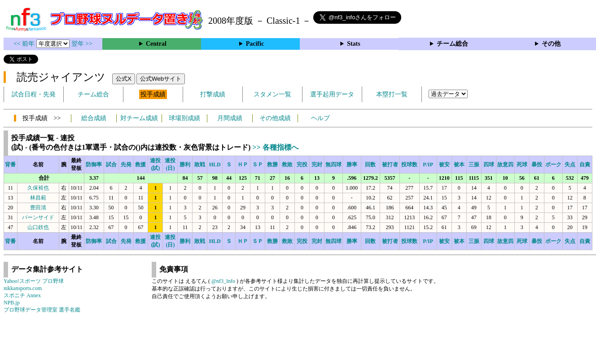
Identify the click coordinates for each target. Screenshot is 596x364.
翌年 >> (82, 44)
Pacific (255, 44)
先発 (126, 165)
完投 (302, 165)
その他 (551, 44)
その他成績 (275, 118)
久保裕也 (38, 188)
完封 (317, 165)
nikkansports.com (23, 288)
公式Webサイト (161, 79)
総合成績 (94, 118)
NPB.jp (12, 303)
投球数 (409, 165)
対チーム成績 (139, 118)
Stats (354, 44)
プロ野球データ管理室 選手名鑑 (42, 310)
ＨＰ (243, 165)
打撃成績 (213, 94)
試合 (111, 165)
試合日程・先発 (34, 94)
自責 (585, 165)
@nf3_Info (223, 281)
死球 (522, 165)
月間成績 (230, 118)
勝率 (352, 165)
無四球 (333, 165)
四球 (489, 165)
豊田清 (38, 208)
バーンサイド (38, 217)
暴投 (537, 165)
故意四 (505, 165)
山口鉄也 (38, 227)
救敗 (287, 165)
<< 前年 (25, 44)
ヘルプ (320, 118)
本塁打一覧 (392, 94)
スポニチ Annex (22, 295)
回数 (370, 165)
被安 (444, 165)
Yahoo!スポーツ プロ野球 (34, 281)
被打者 (390, 165)
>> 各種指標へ (275, 147)
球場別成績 (184, 118)
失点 (570, 165)
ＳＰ (258, 165)
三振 (474, 165)
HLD (215, 165)
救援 (140, 165)
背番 (10, 165)
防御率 (94, 165)
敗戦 (200, 165)
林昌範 (38, 198)
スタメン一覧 (272, 94)
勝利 (185, 165)
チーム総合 (452, 44)
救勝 (272, 165)
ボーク (553, 165)
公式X (124, 79)
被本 (459, 165)
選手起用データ (332, 94)
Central (156, 44)
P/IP (428, 165)
